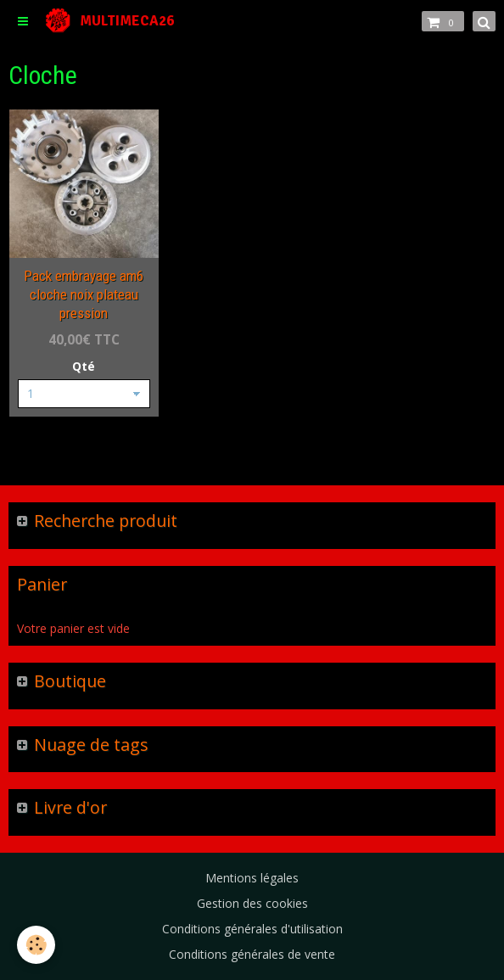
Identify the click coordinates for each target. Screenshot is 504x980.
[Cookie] (36, 945)
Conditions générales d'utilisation (252, 929)
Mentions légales (252, 878)
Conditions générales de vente (252, 954)
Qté (84, 366)
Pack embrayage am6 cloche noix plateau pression (84, 294)
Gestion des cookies (252, 903)
